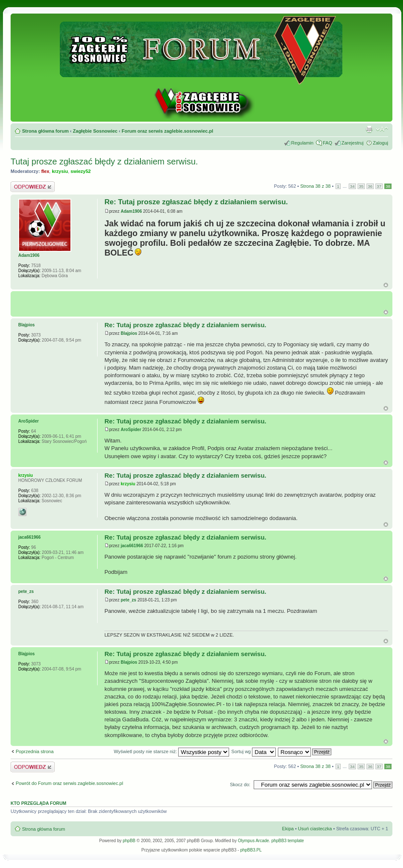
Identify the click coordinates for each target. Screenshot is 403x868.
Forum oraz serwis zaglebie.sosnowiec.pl (168, 131)
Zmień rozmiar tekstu (382, 129)
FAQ (327, 143)
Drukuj (369, 129)
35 (361, 186)
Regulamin (302, 143)
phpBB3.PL (251, 850)
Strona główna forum (45, 131)
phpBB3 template (288, 841)
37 (379, 186)
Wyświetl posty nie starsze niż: (171, 751)
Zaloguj (381, 143)
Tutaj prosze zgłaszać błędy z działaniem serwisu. (104, 161)
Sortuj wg (253, 751)
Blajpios (129, 333)
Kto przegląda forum (38, 803)
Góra (386, 285)
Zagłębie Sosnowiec (95, 131)
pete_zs (128, 600)
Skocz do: (240, 785)
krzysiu (60, 171)
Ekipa (288, 829)
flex (45, 171)
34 (352, 186)
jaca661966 (132, 546)
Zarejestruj (353, 143)
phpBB (129, 841)
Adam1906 (131, 211)
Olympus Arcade (253, 841)
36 (370, 186)
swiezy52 (81, 171)
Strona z (316, 186)
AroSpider (131, 430)
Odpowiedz (33, 187)
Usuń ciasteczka (315, 829)
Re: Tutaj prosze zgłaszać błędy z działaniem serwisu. (196, 202)
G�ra (386, 312)
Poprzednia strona (35, 751)
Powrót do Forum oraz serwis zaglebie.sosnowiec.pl (69, 783)
